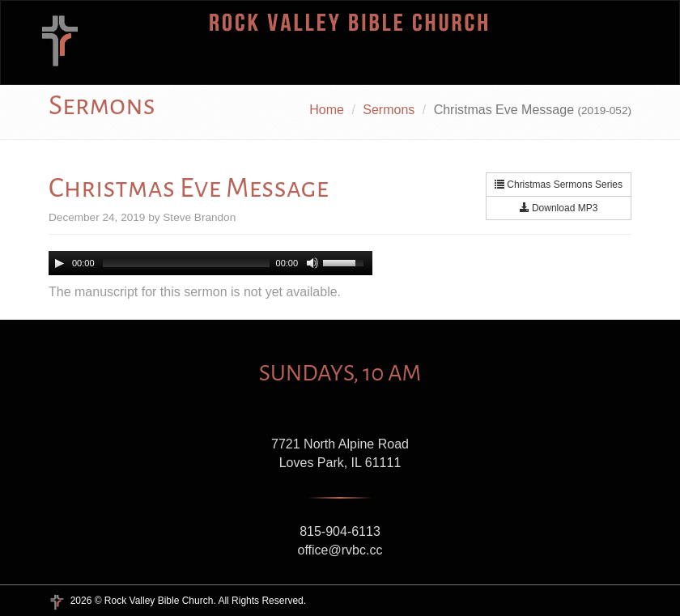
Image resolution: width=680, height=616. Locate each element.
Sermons (389, 110)
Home (327, 110)
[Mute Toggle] (312, 263)
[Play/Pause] (59, 263)
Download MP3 (559, 208)
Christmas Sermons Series (559, 185)
